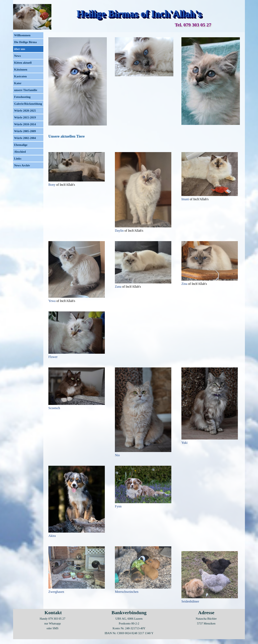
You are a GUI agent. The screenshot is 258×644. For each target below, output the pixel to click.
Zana (119, 287)
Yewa (52, 301)
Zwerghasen (56, 592)
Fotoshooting (22, 97)
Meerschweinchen (127, 592)
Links (18, 159)
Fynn (118, 506)
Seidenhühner (190, 601)
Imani (186, 199)
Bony (52, 185)
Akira (52, 536)
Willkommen (22, 35)
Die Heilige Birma (25, 42)
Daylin (120, 231)
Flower (53, 357)
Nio (117, 455)
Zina (185, 284)
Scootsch (54, 408)
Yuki (184, 443)
